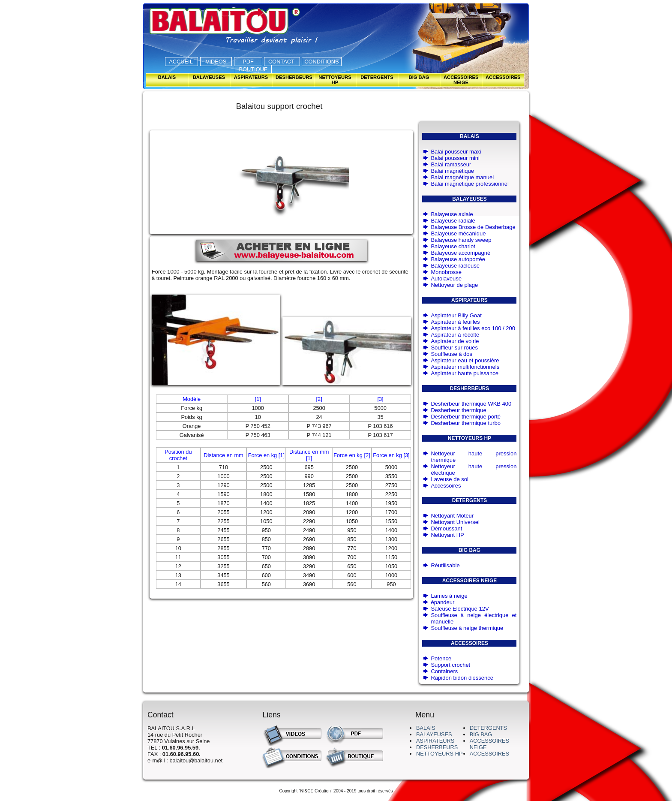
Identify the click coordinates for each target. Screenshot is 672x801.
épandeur (442, 602)
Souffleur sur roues (454, 348)
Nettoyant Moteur (452, 516)
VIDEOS (216, 62)
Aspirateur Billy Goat (456, 315)
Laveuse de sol (449, 479)
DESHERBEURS (437, 747)
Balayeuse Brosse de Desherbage (473, 227)
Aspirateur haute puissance (465, 373)
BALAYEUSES (434, 734)
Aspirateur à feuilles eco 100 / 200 (473, 328)
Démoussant (446, 528)
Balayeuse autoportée (458, 259)
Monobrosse (446, 272)
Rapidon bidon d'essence (462, 678)
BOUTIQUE (253, 69)
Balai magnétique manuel (462, 177)
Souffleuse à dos (451, 354)
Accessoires (446, 486)
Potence (441, 658)
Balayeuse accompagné (460, 253)
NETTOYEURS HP (439, 754)
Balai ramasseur (451, 164)
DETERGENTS (488, 728)
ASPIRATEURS (435, 741)
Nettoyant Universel (455, 522)
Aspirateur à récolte (455, 335)
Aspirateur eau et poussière (465, 360)
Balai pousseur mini (455, 158)
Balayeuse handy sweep (461, 240)
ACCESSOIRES (489, 754)
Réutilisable (445, 565)
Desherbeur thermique (458, 410)
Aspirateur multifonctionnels (465, 367)
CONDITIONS (321, 62)
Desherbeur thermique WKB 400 (471, 404)
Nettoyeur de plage (454, 285)
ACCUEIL (181, 62)
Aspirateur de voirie (455, 341)
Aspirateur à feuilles (455, 322)
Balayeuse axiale (452, 214)
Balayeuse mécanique (458, 233)
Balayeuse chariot (453, 246)
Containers (444, 671)
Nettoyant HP (447, 535)
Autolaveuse (446, 279)
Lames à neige (449, 596)
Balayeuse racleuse (455, 266)
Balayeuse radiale (453, 221)
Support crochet (450, 665)
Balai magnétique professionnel (469, 184)
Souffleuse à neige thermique (467, 628)
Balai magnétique (452, 171)
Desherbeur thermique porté (466, 417)
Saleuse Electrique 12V (460, 609)
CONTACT (282, 62)
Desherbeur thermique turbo (466, 423)
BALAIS (426, 728)
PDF (248, 62)
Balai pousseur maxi (456, 152)
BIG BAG (481, 734)
